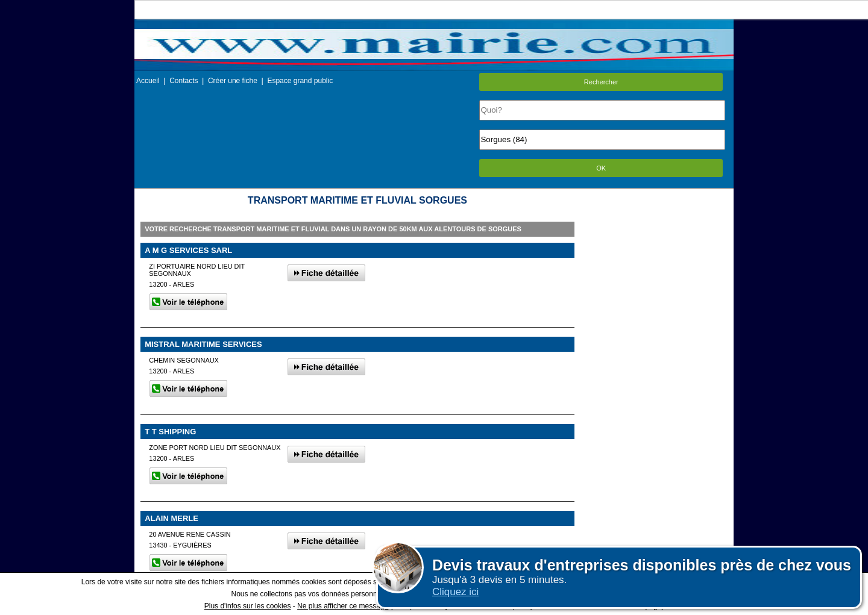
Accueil (148, 81)
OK (601, 168)
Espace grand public (300, 81)
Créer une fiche (233, 81)
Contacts (184, 81)
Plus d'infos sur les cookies (248, 606)
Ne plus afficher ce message (343, 606)
